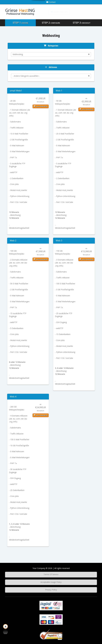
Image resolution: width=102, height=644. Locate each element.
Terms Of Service (51, 574)
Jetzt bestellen (41, 106)
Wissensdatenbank (85, 12)
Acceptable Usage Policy (51, 582)
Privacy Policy (51, 590)
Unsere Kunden (59, 12)
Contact (51, 2)
